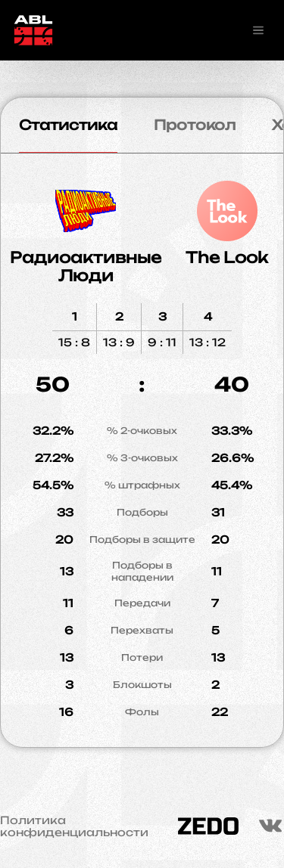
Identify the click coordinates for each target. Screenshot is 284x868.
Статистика (68, 125)
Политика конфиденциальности (74, 826)
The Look (227, 257)
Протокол (195, 125)
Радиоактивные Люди (86, 267)
